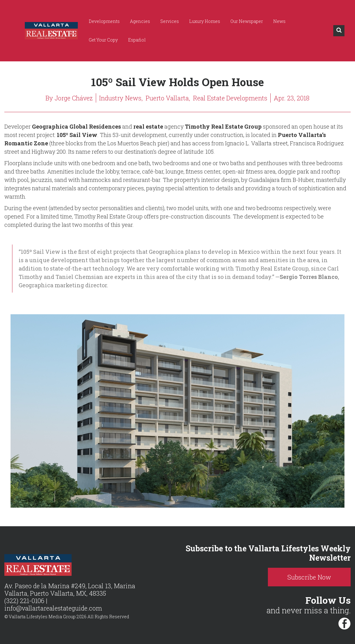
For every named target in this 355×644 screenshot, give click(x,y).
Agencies (140, 21)
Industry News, (121, 98)
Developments (104, 21)
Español (137, 40)
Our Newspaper (247, 21)
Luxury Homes (205, 21)
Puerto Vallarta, (168, 98)
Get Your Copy (103, 40)
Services (170, 21)
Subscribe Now (309, 577)
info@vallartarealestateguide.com (53, 608)
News (279, 21)
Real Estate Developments (230, 98)
